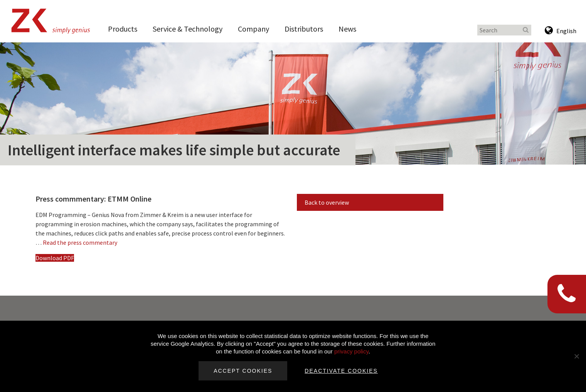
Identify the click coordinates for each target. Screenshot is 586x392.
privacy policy (351, 351)
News (347, 29)
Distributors (304, 29)
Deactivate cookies (341, 371)
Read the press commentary (80, 242)
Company (253, 29)
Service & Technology (188, 29)
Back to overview (327, 202)
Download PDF (55, 258)
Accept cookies (243, 371)
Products (123, 29)
